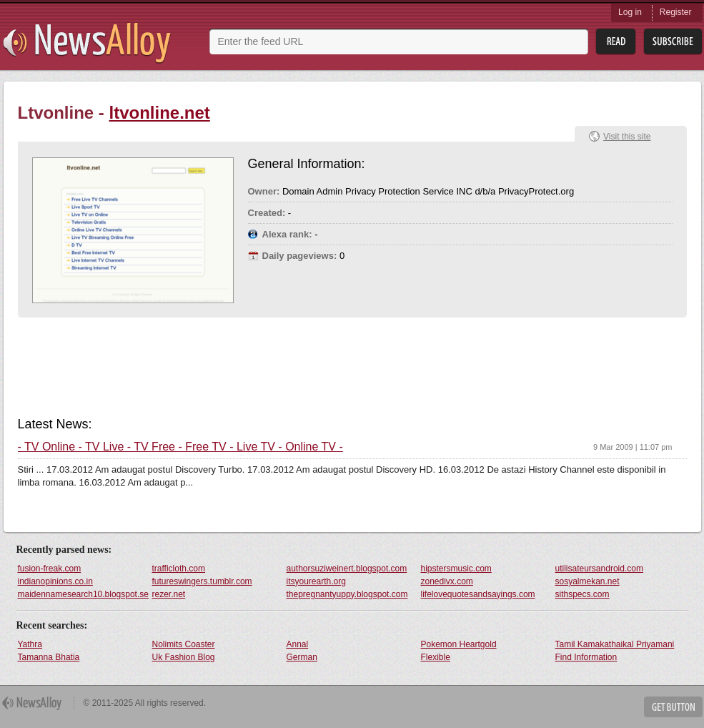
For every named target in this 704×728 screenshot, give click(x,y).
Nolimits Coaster (184, 644)
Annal (298, 644)
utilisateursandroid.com (599, 569)
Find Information (586, 657)
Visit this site (627, 137)
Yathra (30, 644)
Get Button (673, 707)
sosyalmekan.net (588, 581)
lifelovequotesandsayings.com (478, 594)
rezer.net (169, 594)
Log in (630, 12)
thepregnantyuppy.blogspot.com (347, 594)
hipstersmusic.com (456, 569)
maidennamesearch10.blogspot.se (83, 594)
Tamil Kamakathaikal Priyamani (615, 644)
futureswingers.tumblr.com (202, 581)
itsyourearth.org (316, 581)
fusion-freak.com (50, 569)
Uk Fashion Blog (184, 657)
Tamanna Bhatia (49, 657)
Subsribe (673, 42)
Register (676, 12)
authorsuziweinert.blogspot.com (347, 569)
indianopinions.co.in (55, 581)
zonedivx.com (447, 581)
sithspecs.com (582, 594)
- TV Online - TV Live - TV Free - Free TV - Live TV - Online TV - (180, 447)
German (302, 657)
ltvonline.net (160, 113)
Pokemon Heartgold (459, 644)
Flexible (436, 657)
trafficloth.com (179, 569)
